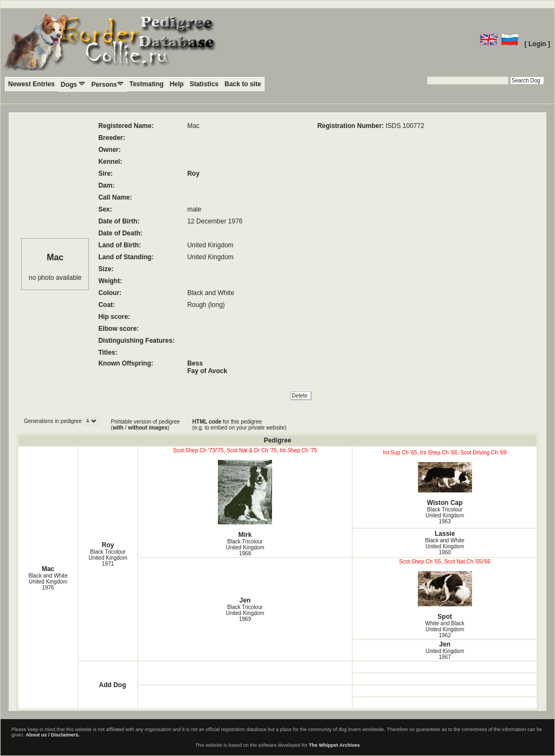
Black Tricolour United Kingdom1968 (245, 547)
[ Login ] (537, 44)
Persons (107, 84)
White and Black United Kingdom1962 (445, 629)
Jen (245, 600)
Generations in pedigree (54, 421)
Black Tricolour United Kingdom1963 (445, 515)
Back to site (243, 84)
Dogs (73, 84)
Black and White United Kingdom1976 (48, 582)
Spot (445, 596)
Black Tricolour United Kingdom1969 (245, 613)
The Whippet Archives (334, 745)
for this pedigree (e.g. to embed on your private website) (239, 425)
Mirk (245, 499)
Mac (48, 569)
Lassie (445, 534)
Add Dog (112, 685)
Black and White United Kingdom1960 (445, 546)
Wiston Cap (445, 484)
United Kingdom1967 (445, 654)
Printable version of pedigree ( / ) (146, 425)
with (118, 428)
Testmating (147, 84)
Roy (193, 174)
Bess (195, 363)
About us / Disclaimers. (53, 735)
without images (148, 428)
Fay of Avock (207, 371)
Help (177, 84)
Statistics (204, 84)
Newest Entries (31, 84)
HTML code (207, 422)
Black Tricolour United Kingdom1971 (108, 558)
